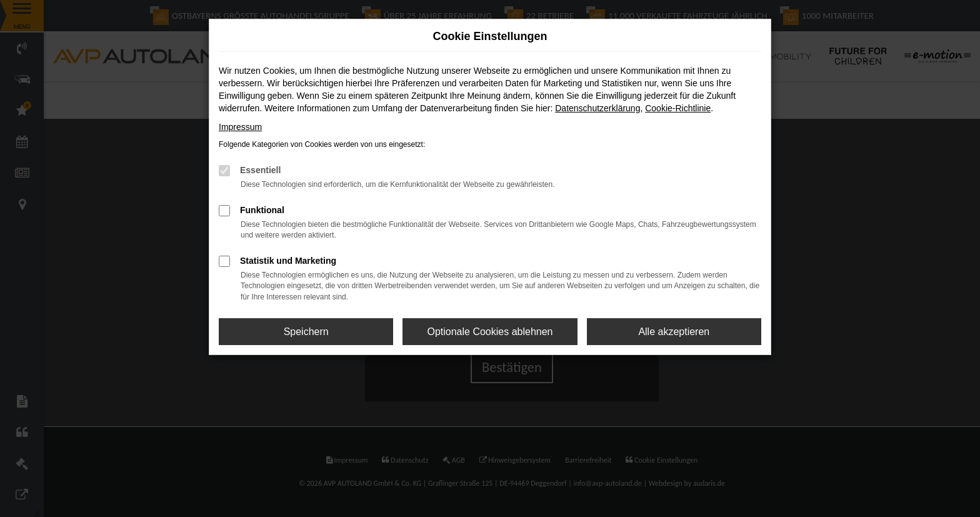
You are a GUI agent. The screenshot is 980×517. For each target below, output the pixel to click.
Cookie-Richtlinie (678, 108)
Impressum (240, 127)
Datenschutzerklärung (597, 108)
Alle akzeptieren (674, 332)
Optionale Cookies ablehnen (490, 332)
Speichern (306, 332)
